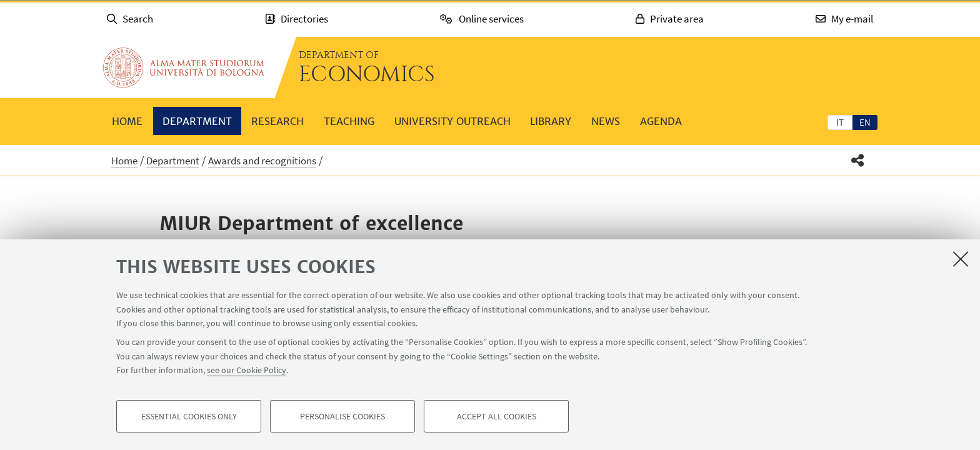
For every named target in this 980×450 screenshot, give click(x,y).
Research (277, 121)
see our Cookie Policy (247, 370)
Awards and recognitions (262, 161)
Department (197, 121)
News (606, 121)
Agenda (661, 121)
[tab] (840, 122)
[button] (858, 160)
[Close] (961, 259)
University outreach (452, 121)
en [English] (865, 122)
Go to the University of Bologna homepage (184, 67)
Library (551, 121)
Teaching (349, 121)
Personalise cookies (342, 416)
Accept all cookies (497, 416)
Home (127, 121)
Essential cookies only (189, 416)
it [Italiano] (840, 122)
